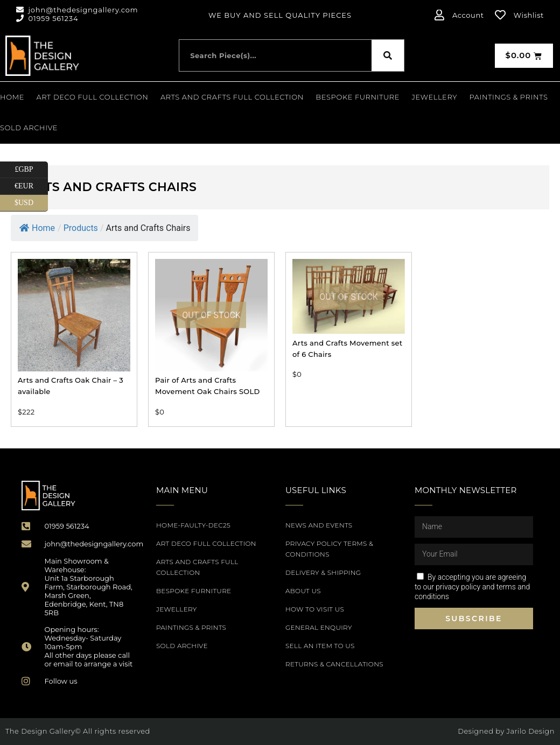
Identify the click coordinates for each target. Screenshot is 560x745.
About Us (303, 591)
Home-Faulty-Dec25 (193, 525)
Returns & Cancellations (334, 664)
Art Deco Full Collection (93, 97)
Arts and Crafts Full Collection (232, 97)
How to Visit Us (315, 609)
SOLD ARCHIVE (29, 128)
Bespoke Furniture (358, 97)
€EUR (31, 187)
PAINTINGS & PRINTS (508, 97)
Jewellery (435, 97)
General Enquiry (319, 627)
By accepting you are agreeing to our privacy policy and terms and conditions (472, 587)
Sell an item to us (320, 646)
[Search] (388, 55)
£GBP (31, 170)
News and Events (319, 525)
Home (12, 97)
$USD (31, 203)
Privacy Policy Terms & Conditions (329, 549)
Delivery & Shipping (323, 572)
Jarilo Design (531, 731)
